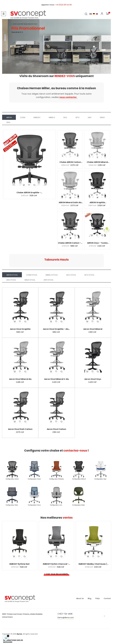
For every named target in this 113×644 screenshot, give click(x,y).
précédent (95, 69)
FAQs (98, 598)
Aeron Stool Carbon (56, 429)
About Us (80, 598)
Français (91, 14)
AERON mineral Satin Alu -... (70, 203)
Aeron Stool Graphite (20, 329)
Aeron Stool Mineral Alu (20, 379)
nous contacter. (68, 97)
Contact (107, 598)
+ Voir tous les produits (56, 574)
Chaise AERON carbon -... (70, 243)
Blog (90, 598)
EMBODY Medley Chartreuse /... (93, 564)
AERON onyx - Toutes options (97, 243)
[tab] (9, 117)
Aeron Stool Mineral (93, 329)
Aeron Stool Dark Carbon (20, 429)
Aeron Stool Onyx (93, 379)
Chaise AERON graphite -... (29, 193)
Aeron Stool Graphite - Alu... (56, 329)
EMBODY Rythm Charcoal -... (56, 564)
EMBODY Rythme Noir (20, 564)
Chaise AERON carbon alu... (70, 162)
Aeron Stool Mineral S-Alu (56, 379)
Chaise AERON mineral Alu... (97, 162)
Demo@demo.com (66, 618)
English (97, 14)
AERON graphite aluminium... (97, 203)
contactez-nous (76, 451)
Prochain (106, 69)
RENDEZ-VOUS (65, 76)
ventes (68, 518)
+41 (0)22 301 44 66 (64, 5)
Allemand (94, 14)
